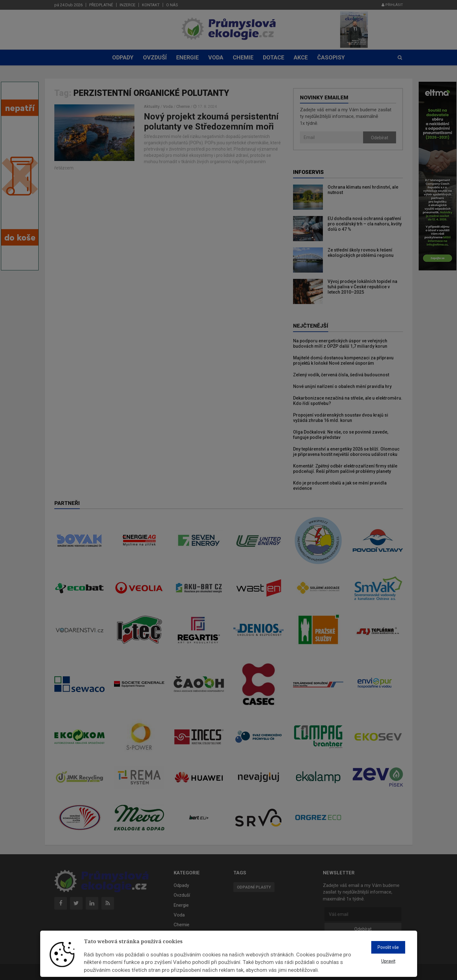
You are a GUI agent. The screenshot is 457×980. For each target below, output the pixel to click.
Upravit (388, 961)
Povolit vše (388, 947)
